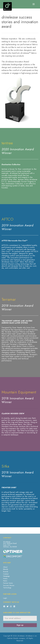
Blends (6, 569)
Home (5, 579)
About (5, 567)
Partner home (8, 583)
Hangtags (7, 576)
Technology (7, 588)
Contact (6, 574)
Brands (6, 572)
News (5, 581)
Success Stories (9, 585)
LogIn (5, 598)
